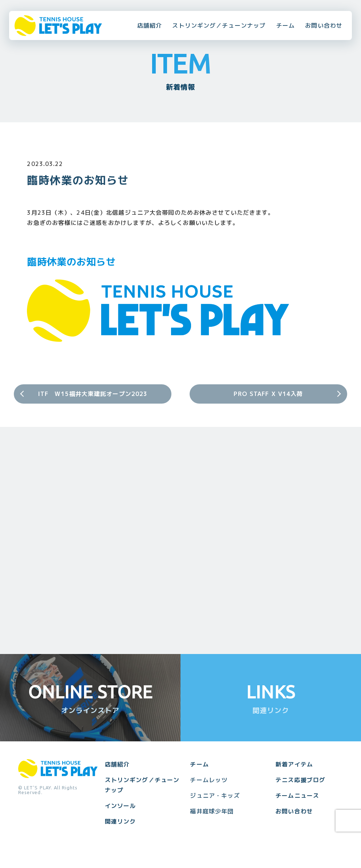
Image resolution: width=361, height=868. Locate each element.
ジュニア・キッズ (215, 796)
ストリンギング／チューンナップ (219, 25)
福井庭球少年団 (212, 811)
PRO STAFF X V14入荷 (268, 394)
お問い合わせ (324, 25)
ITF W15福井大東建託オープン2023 (93, 394)
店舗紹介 (150, 25)
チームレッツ (209, 780)
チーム (285, 25)
